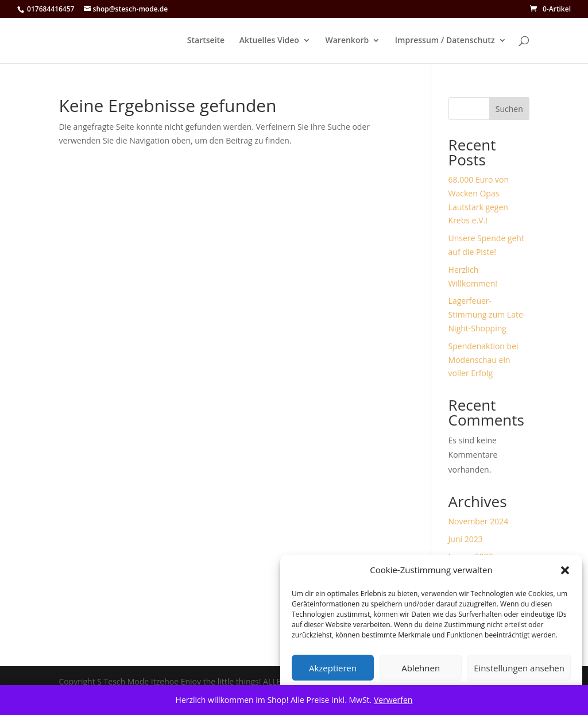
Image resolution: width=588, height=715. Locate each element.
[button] (565, 570)
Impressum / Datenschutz (445, 41)
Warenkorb (347, 41)
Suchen (509, 109)
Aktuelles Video (269, 41)
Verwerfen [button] (393, 700)
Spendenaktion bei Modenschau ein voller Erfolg (483, 360)
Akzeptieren (333, 668)
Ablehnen (421, 668)
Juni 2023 (466, 539)
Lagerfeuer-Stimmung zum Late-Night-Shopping (487, 314)
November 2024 (479, 521)
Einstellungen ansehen (519, 668)
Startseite (206, 41)
